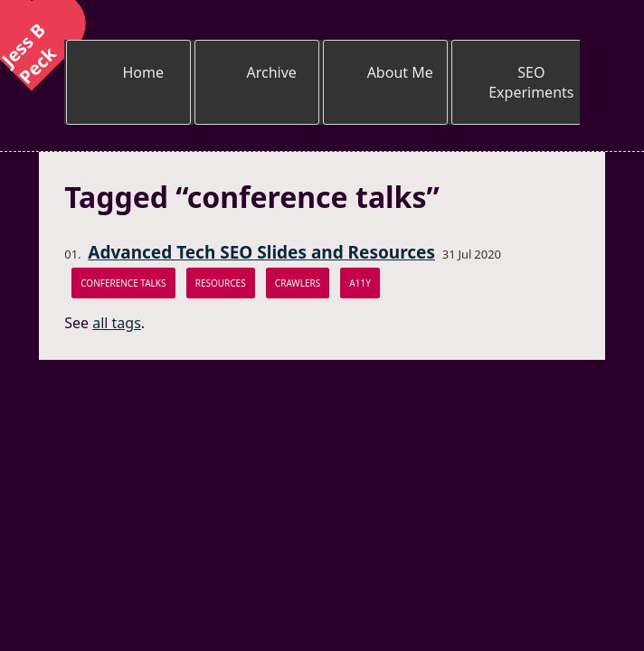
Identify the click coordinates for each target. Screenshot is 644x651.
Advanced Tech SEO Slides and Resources (261, 252)
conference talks (123, 283)
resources (221, 283)
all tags (117, 323)
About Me (400, 72)
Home (143, 72)
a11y (360, 283)
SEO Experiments (531, 82)
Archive (272, 72)
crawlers (298, 283)
